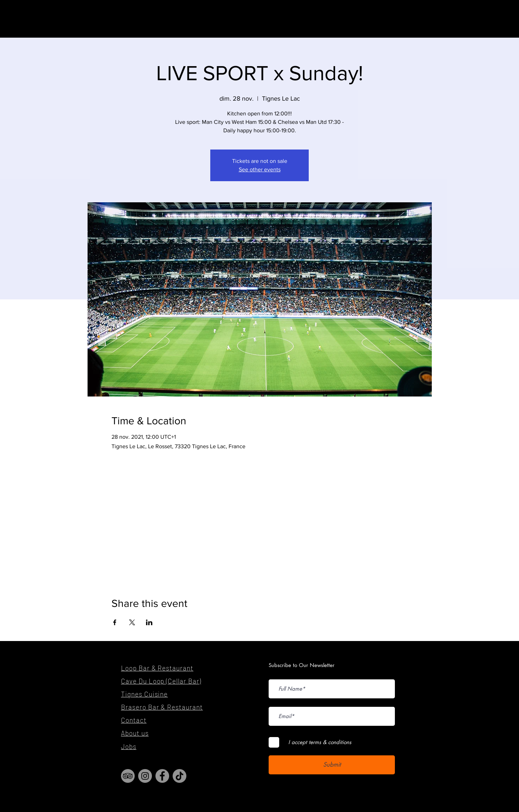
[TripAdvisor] (128, 776)
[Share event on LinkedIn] (149, 622)
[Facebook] (162, 776)
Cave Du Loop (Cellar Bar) (161, 681)
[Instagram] (145, 776)
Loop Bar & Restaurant (157, 668)
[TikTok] (180, 776)
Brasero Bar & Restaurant (162, 707)
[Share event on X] (132, 622)
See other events (260, 169)
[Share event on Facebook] (115, 622)
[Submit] (332, 765)
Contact (134, 720)
